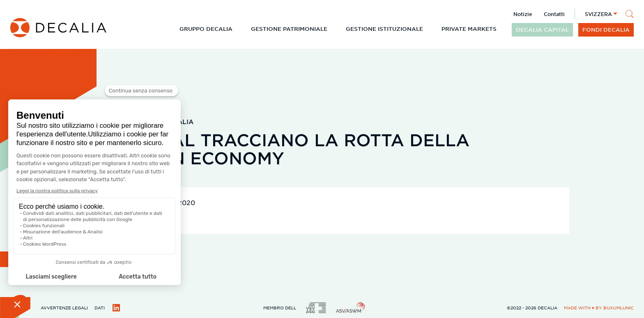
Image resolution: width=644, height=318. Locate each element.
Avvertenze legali (64, 308)
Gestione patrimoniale (289, 29)
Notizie (523, 14)
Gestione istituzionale (384, 29)
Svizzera (598, 14)
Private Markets (469, 29)
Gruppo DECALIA (206, 29)
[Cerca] (630, 14)
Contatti (554, 14)
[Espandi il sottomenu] (239, 29)
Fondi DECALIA (606, 30)
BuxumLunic (619, 308)
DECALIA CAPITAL (542, 30)
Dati (100, 308)
